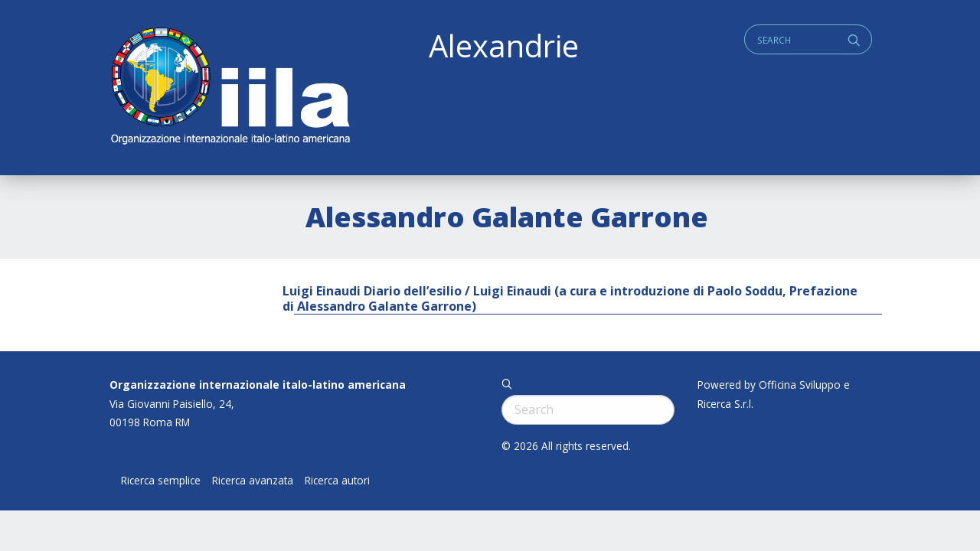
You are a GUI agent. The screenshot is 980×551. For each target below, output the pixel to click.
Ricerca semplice (161, 481)
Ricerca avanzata (253, 481)
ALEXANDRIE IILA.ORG (230, 88)
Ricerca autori (337, 481)
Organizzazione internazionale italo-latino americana (258, 385)
